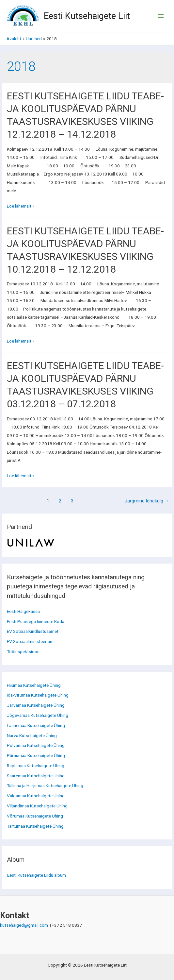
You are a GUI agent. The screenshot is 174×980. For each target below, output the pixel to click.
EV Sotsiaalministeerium (30, 641)
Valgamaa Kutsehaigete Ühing (36, 796)
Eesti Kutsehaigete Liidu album (37, 875)
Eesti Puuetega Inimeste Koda (36, 621)
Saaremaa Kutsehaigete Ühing (36, 776)
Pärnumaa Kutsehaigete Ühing (36, 755)
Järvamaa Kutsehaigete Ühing (36, 705)
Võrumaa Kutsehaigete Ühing (35, 816)
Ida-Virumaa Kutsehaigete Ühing (38, 695)
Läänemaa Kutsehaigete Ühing (36, 725)
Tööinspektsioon (23, 651)
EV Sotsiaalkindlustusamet (33, 631)
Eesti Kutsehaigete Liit (87, 16)
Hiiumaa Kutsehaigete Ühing (34, 685)
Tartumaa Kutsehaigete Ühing (35, 826)
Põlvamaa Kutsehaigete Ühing (36, 745)
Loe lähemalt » (21, 206)
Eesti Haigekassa (23, 611)
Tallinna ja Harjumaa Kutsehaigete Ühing (45, 786)
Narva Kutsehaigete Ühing (32, 735)
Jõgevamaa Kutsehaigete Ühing (38, 715)
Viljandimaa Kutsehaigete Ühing (37, 806)
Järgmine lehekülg (147, 501)
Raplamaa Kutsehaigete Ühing (36, 766)
